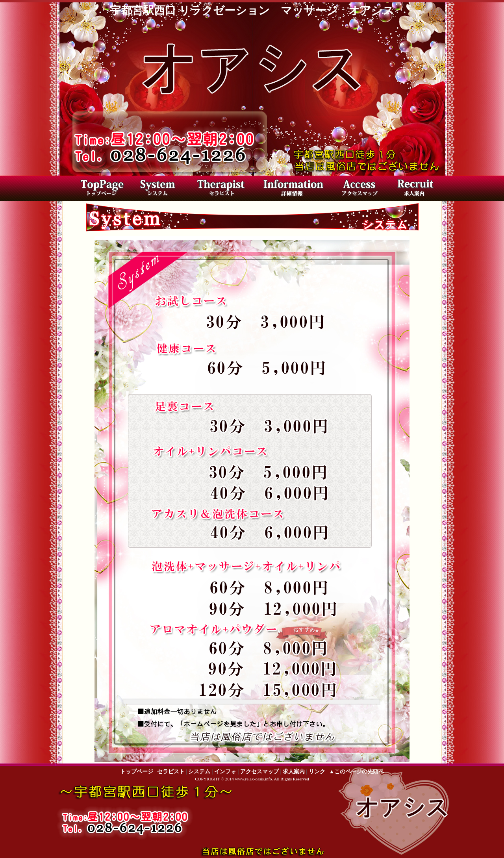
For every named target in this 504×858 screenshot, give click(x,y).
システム (199, 772)
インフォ (225, 772)
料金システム (163, 189)
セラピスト (224, 189)
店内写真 (291, 189)
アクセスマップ (356, 189)
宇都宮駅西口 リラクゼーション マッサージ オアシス (252, 10)
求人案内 (413, 189)
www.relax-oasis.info (254, 779)
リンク (317, 772)
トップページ (100, 189)
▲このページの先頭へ (356, 772)
